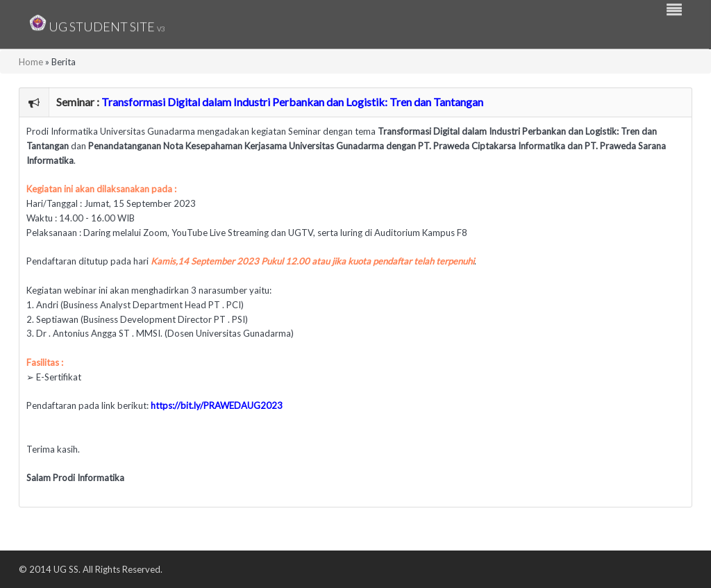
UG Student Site (97, 23)
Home (31, 62)
